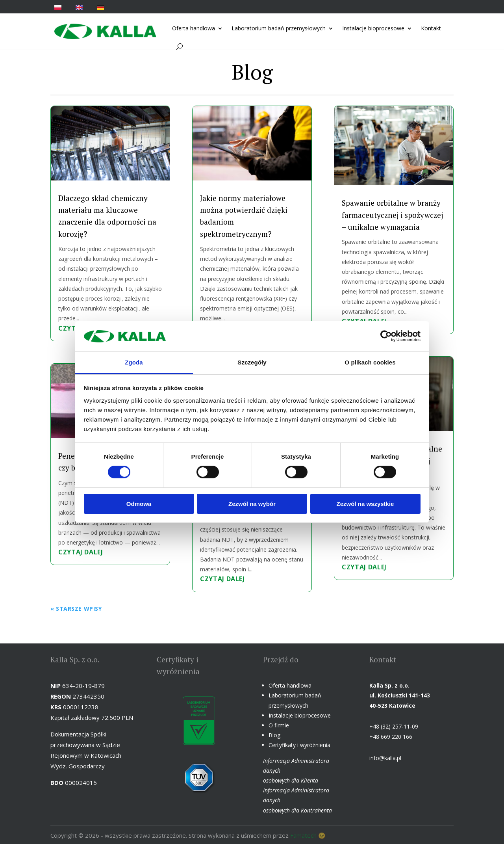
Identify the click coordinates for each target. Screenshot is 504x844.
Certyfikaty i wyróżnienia (299, 745)
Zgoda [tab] (134, 362)
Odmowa (139, 504)
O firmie (279, 725)
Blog (274, 735)
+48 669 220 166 (391, 737)
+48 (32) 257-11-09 (394, 726)
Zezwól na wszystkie (365, 504)
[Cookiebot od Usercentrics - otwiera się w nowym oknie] (386, 336)
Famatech (303, 835)
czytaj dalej (81, 552)
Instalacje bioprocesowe (373, 28)
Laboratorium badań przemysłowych (279, 28)
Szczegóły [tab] (252, 362)
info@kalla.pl (385, 758)
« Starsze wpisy (76, 609)
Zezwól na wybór (252, 504)
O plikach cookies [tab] (370, 362)
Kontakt (431, 28)
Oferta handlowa (194, 28)
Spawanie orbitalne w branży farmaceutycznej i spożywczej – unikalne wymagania (392, 215)
